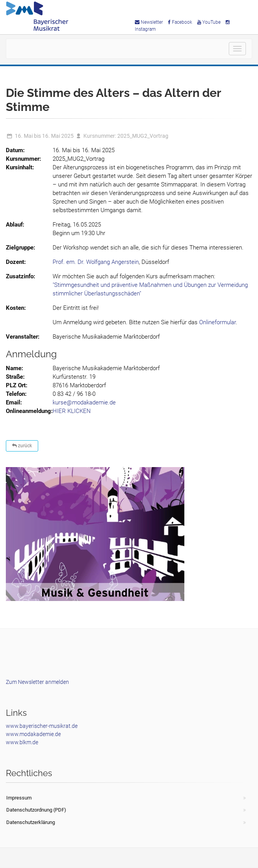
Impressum (19, 798)
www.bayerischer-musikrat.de (42, 726)
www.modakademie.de (33, 734)
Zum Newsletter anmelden (37, 682)
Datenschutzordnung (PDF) (36, 810)
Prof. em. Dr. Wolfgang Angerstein (96, 262)
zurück (22, 446)
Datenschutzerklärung (31, 822)
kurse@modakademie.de (84, 402)
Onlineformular (217, 322)
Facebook (180, 22)
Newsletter (149, 22)
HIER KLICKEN (72, 411)
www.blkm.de (22, 742)
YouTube (209, 22)
